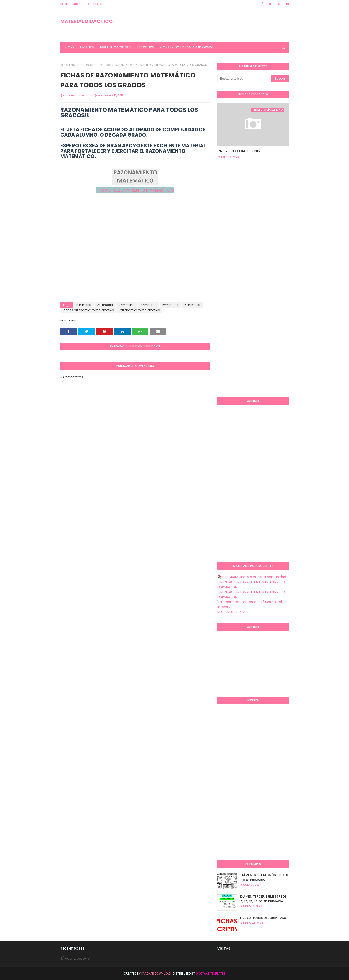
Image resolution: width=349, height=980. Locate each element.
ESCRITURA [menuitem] (145, 47)
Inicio (64, 65)
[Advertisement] (135, 264)
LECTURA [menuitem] (87, 47)
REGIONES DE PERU (232, 612)
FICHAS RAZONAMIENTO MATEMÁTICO (135, 190)
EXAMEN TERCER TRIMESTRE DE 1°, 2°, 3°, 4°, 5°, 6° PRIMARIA (263, 899)
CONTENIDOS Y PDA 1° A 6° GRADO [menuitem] (187, 47)
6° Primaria (192, 305)
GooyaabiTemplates (210, 973)
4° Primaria (149, 305)
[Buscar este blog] (244, 79)
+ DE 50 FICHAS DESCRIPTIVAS (263, 918)
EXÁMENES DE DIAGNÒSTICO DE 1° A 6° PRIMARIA (264, 877)
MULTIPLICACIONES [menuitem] (115, 47)
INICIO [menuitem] (69, 47)
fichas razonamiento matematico (89, 310)
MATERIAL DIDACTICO (86, 21)
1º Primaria (84, 305)
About (78, 4)
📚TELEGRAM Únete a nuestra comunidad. (252, 577)
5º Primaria (170, 305)
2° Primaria (105, 305)
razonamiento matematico (91, 65)
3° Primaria (127, 305)
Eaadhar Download (156, 973)
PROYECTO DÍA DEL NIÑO (240, 151)
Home (64, 4)
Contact (95, 4)
